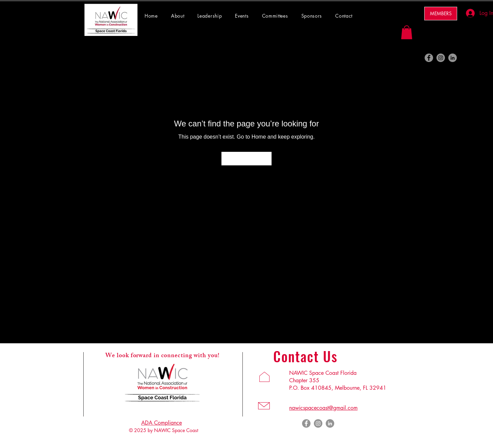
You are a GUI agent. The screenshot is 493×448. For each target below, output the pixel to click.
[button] (278, 16)
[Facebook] (429, 58)
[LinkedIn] (453, 58)
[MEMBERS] (441, 14)
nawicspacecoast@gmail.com (323, 408)
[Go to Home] (246, 159)
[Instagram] (441, 58)
